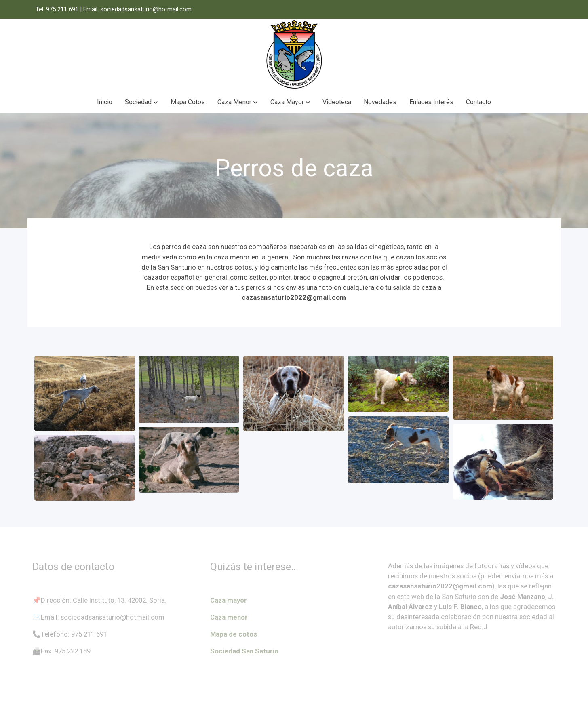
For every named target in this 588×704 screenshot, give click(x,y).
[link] (294, 55)
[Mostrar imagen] (85, 393)
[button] (141, 102)
